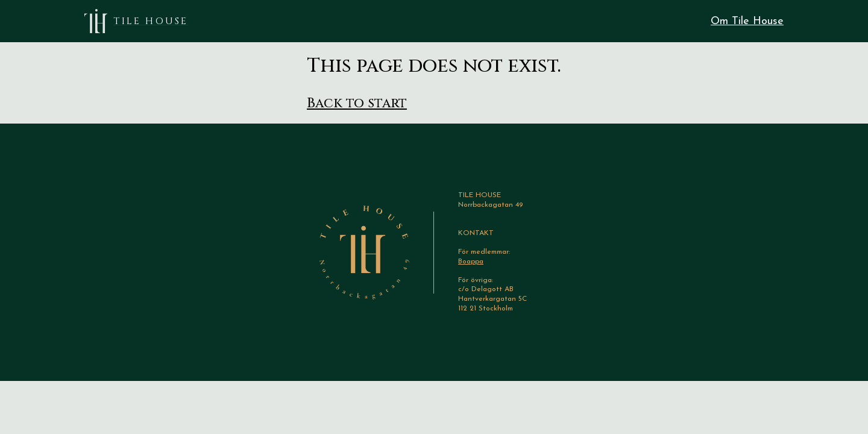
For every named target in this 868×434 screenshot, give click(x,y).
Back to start (357, 103)
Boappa (471, 262)
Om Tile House (747, 21)
